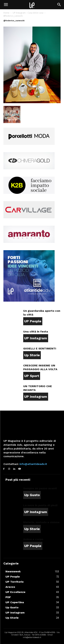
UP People (33, 321)
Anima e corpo (33, 539)
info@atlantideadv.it (33, 464)
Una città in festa (36, 332)
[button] (6, 5)
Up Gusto (32, 495)
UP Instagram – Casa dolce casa (28, 13)
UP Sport (32, 376)
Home (6, 13)
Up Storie (32, 355)
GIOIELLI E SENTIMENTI (40, 348)
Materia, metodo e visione (41, 522)
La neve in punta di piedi (40, 505)
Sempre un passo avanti (40, 488)
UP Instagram (36, 338)
